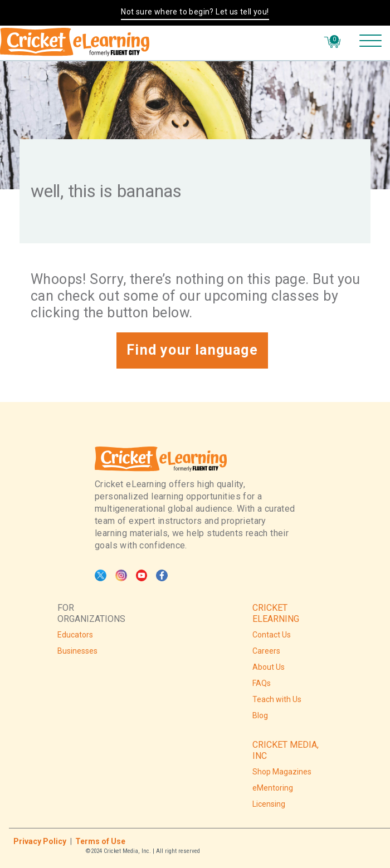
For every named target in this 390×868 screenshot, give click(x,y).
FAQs (262, 683)
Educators (75, 635)
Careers (266, 651)
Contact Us (272, 635)
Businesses (77, 651)
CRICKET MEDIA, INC (286, 750)
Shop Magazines (282, 772)
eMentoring (273, 788)
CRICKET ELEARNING (276, 613)
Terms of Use (100, 841)
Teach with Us (277, 699)
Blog (260, 715)
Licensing (269, 804)
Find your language (192, 350)
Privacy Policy (40, 841)
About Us (269, 667)
